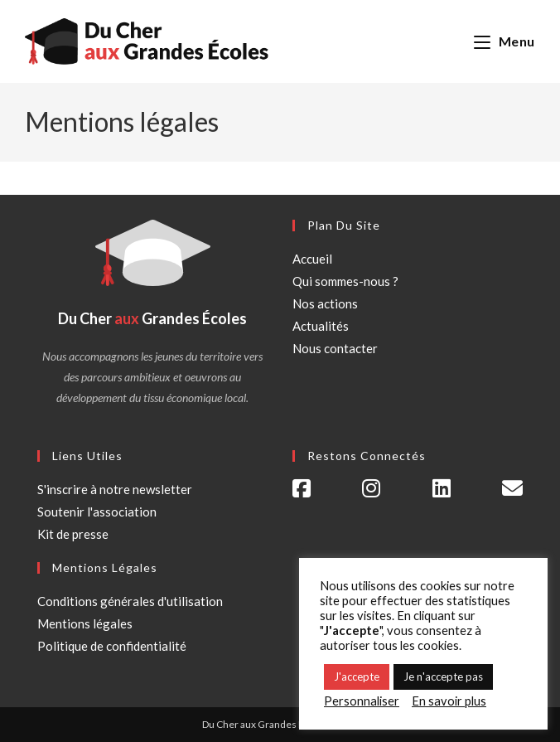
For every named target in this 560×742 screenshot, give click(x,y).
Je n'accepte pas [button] (443, 677)
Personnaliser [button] (362, 701)
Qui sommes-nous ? (345, 281)
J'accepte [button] (357, 677)
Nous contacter (335, 348)
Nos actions (325, 303)
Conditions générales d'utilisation (130, 601)
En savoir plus (449, 701)
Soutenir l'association (97, 512)
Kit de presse (73, 534)
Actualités (321, 326)
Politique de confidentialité (112, 646)
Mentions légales (85, 623)
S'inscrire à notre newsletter (115, 489)
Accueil (312, 259)
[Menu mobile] (504, 41)
